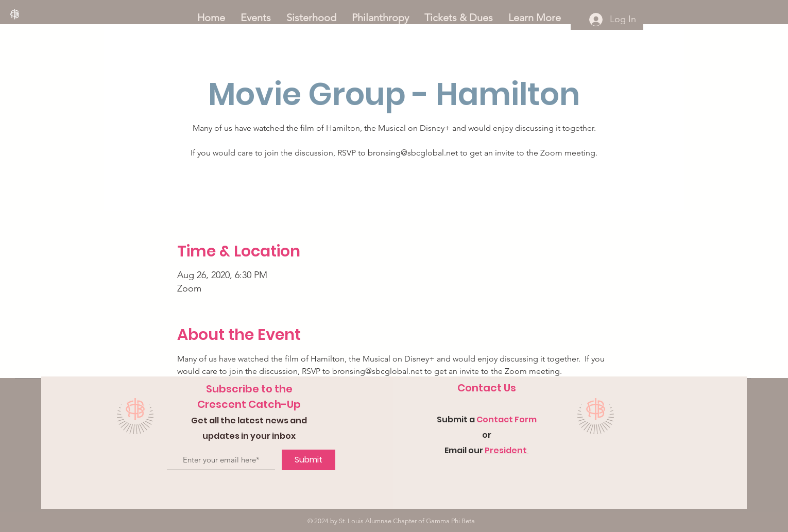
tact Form (515, 419)
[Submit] (309, 460)
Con (485, 419)
